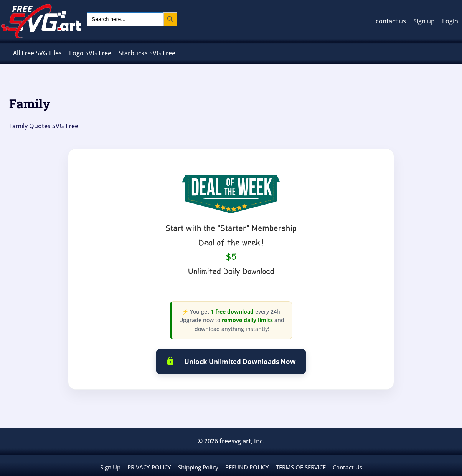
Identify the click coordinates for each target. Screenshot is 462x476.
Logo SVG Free (90, 53)
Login (450, 21)
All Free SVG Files (37, 53)
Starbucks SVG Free (147, 53)
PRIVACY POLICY (149, 467)
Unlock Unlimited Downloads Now (231, 361)
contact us (391, 21)
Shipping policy (198, 467)
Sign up (424, 21)
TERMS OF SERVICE (301, 467)
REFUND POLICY (247, 467)
